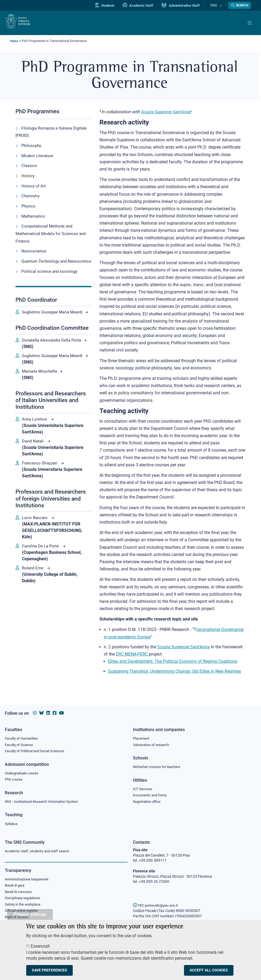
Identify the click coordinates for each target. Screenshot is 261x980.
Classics (29, 165)
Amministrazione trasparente (29, 880)
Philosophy (32, 145)
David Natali (34, 459)
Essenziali (40, 949)
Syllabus (12, 824)
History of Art (34, 185)
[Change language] (221, 5)
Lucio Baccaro (36, 536)
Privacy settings (30, 917)
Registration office (148, 801)
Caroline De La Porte (42, 564)
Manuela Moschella (41, 389)
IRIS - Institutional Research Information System (45, 801)
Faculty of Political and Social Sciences (37, 750)
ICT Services (143, 788)
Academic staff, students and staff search (40, 851)
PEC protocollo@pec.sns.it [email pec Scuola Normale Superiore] (158, 905)
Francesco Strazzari (41, 481)
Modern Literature (38, 155)
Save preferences (49, 974)
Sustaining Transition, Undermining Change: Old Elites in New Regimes (174, 671)
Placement (142, 736)
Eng (216, 5)
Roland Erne (34, 586)
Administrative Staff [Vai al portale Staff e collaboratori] (186, 5)
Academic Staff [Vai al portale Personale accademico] (144, 5)
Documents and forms (151, 794)
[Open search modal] (240, 5)
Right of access (18, 919)
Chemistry (31, 195)
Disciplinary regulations (24, 899)
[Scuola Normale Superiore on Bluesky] (41, 711)
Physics (29, 205)
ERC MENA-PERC (132, 654)
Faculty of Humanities (23, 736)
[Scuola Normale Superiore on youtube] (62, 711)
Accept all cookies (209, 974)
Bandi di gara (16, 886)
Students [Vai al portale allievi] (111, 5)
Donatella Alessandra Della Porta (53, 352)
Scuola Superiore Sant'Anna (167, 112)
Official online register (23, 913)
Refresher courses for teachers (158, 766)
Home (14, 41)
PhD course (14, 779)
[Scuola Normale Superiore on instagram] (35, 711)
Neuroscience (34, 249)
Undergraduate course (23, 772)
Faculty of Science (20, 743)
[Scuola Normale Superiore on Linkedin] (48, 711)
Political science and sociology (50, 277)
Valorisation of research (153, 743)
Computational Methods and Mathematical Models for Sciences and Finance (52, 232)
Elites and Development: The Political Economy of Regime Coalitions (173, 661)
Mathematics (34, 215)
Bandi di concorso (20, 893)
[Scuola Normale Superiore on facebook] (55, 711)
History (28, 175)
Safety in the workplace (24, 906)
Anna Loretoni (36, 437)
